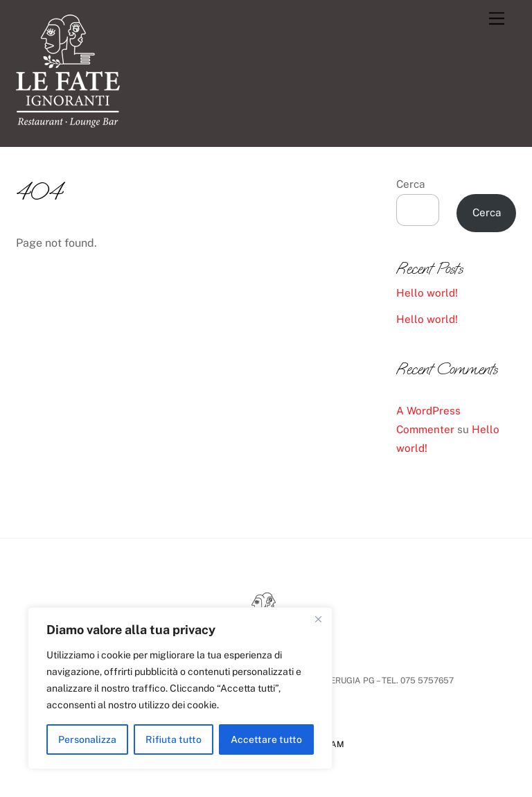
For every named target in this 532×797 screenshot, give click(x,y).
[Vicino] (318, 619)
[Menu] (497, 19)
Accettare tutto (266, 739)
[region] (180, 688)
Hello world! (427, 293)
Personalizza (87, 739)
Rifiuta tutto (174, 739)
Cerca (410, 184)
